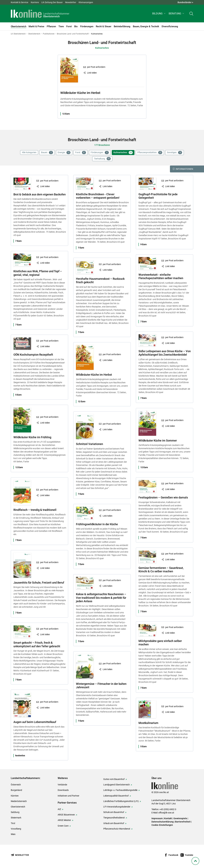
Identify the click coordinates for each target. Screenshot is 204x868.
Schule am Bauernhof (114, 812)
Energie (64, 153)
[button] (159, 14)
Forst (81, 153)
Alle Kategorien (29, 152)
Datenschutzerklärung (162, 822)
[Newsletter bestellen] (20, 855)
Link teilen (92, 73)
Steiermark (16, 818)
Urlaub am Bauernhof (114, 823)
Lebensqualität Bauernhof (116, 796)
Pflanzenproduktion (150, 153)
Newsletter (71, 2)
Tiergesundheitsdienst (114, 818)
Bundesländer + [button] (185, 2)
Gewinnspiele (180, 818)
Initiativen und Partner (68, 796)
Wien (13, 834)
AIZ (59, 809)
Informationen (183, 169)
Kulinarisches (123, 153)
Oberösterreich (18, 807)
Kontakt (168, 818)
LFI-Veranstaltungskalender (117, 807)
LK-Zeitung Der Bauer (52, 2)
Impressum (157, 818)
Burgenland (16, 790)
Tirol (13, 823)
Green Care (63, 826)
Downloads (63, 790)
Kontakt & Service (20, 2)
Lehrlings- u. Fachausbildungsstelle (120, 790)
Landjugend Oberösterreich (117, 785)
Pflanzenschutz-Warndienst (117, 829)
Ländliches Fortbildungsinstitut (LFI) (121, 801)
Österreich (16, 785)
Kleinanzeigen (86, 2)
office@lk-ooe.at (166, 813)
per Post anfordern (96, 67)
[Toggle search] (191, 14)
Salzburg (15, 812)
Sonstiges (175, 153)
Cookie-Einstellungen (162, 825)
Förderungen (100, 153)
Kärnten (15, 796)
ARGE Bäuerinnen (66, 815)
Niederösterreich (19, 801)
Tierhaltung (102, 159)
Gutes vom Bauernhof (114, 779)
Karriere (35, 2)
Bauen (47, 153)
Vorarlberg (16, 829)
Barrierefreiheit (183, 822)
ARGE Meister (64, 820)
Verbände (62, 785)
